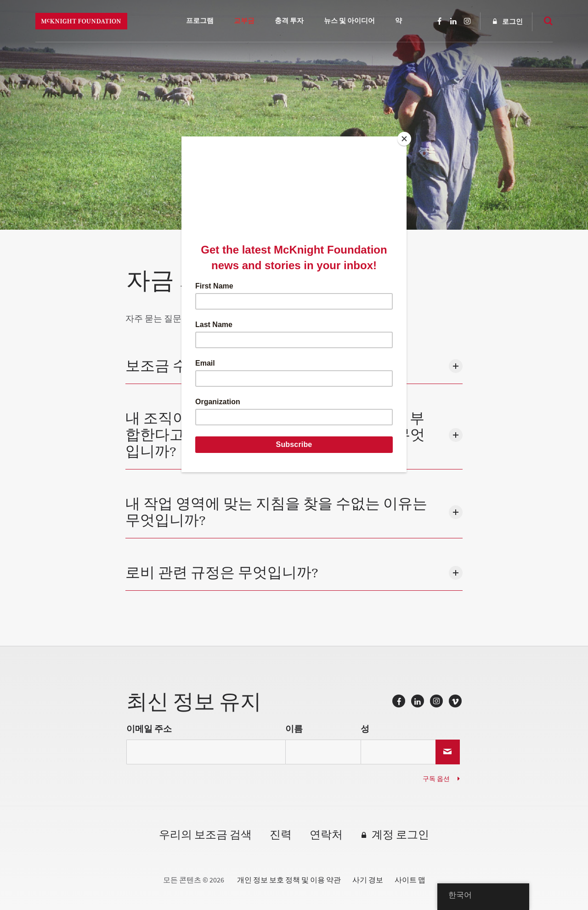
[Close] (404, 139)
